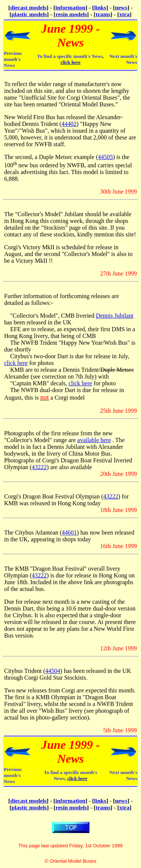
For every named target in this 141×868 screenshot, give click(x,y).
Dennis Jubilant (115, 316)
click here (71, 62)
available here (94, 440)
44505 (105, 157)
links (100, 7)
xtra (124, 14)
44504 (53, 671)
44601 (69, 532)
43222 (39, 467)
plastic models (29, 14)
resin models (71, 14)
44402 (69, 124)
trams (103, 14)
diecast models (28, 7)
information (70, 7)
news (121, 7)
